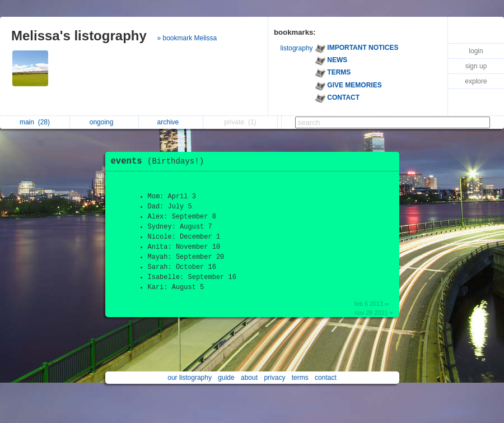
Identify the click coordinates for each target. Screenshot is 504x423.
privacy (274, 378)
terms (300, 378)
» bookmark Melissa (187, 38)
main (35, 122)
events (160, 161)
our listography (190, 378)
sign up (476, 66)
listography (297, 48)
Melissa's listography (79, 36)
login (476, 51)
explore (476, 81)
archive (171, 122)
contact (326, 378)
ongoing (104, 122)
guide (226, 378)
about (249, 378)
